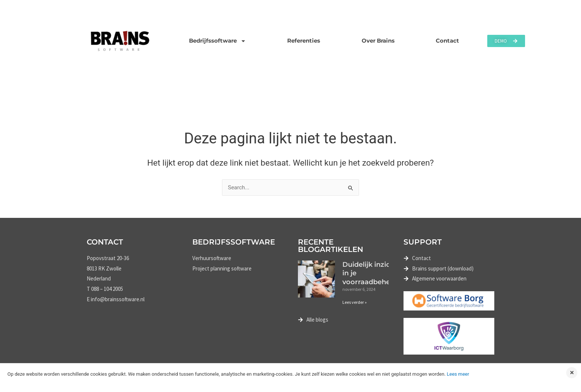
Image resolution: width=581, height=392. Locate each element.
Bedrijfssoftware (218, 41)
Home (95, 94)
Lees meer (458, 374)
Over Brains (378, 41)
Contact (447, 41)
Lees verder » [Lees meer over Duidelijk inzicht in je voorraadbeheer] (355, 302)
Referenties (304, 41)
